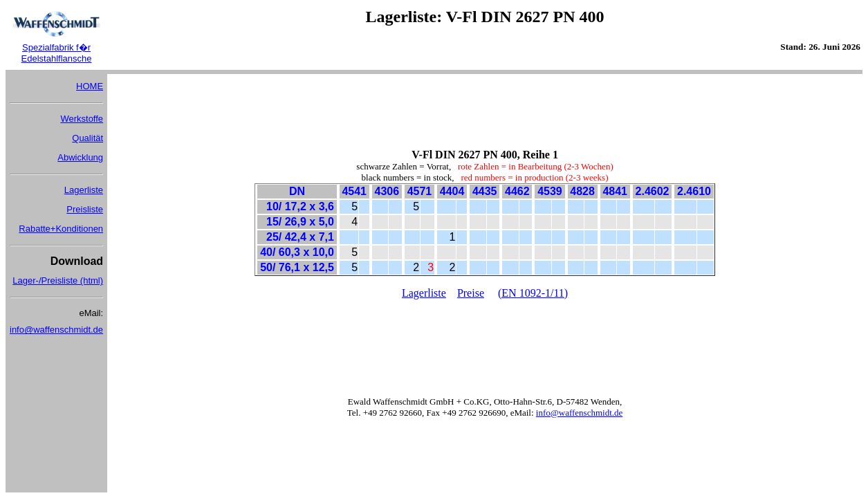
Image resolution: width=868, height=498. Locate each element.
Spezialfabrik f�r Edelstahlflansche (57, 53)
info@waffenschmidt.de (56, 330)
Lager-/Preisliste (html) (58, 280)
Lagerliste (84, 190)
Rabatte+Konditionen (61, 229)
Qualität (87, 138)
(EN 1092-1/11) (533, 293)
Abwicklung (80, 157)
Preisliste (85, 209)
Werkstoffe (82, 119)
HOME (90, 86)
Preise (471, 293)
